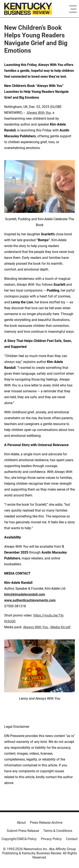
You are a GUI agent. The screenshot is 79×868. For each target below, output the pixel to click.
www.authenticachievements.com (30, 600)
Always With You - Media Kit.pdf (47, 627)
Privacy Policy (51, 839)
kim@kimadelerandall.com (25, 594)
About (21, 823)
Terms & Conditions (58, 831)
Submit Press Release (23, 831)
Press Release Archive (46, 823)
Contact (72, 839)
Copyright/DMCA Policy (19, 839)
